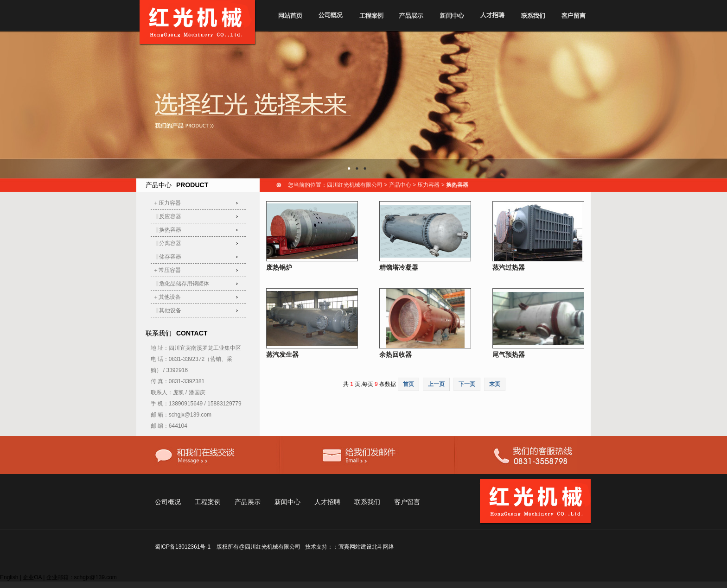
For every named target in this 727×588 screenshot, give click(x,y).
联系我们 (367, 502)
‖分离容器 (167, 243)
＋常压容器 (167, 270)
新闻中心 (287, 502)
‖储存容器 (167, 257)
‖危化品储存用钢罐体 (181, 284)
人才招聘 (327, 502)
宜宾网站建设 (355, 547)
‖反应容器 (167, 216)
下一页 (467, 384)
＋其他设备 (167, 297)
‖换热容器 (167, 230)
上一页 (436, 384)
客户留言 (407, 502)
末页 (495, 384)
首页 (408, 384)
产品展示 (248, 502)
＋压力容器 (167, 203)
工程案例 (208, 502)
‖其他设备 (167, 310)
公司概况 (168, 502)
